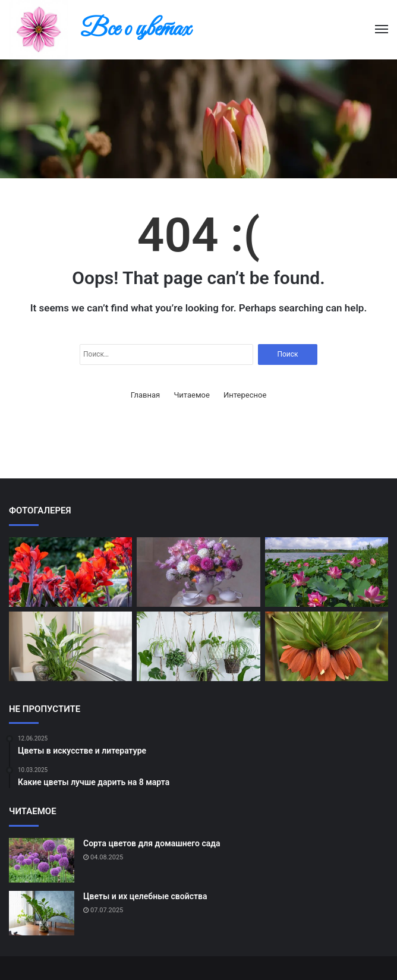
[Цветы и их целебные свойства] (42, 913)
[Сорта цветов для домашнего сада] (42, 860)
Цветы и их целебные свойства (145, 896)
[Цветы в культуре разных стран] (327, 572)
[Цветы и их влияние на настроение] (70, 646)
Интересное (245, 395)
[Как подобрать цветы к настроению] (198, 646)
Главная (145, 395)
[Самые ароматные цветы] (327, 646)
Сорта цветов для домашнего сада (152, 843)
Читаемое (191, 395)
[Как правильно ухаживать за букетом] (198, 572)
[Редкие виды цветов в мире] (70, 572)
